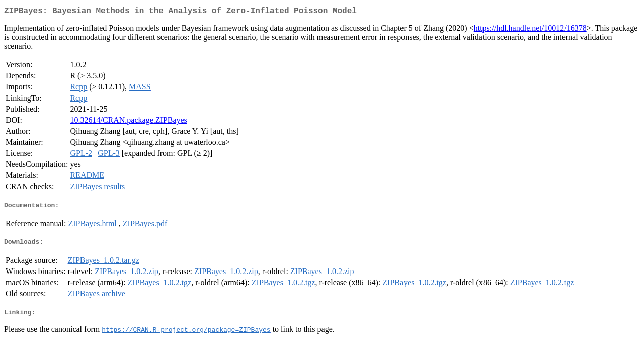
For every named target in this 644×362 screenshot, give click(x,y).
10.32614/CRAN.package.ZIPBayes (128, 122)
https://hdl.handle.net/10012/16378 (530, 30)
